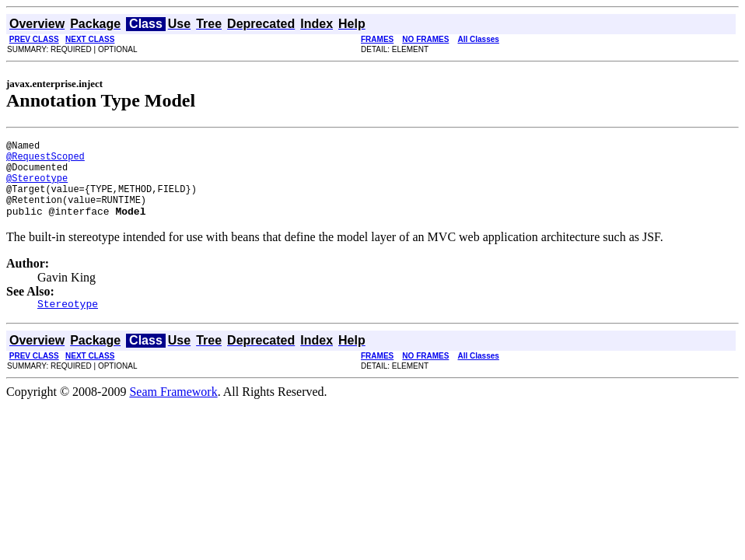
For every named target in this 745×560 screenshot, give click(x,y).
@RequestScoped (45, 161)
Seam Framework (173, 410)
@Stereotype (37, 187)
